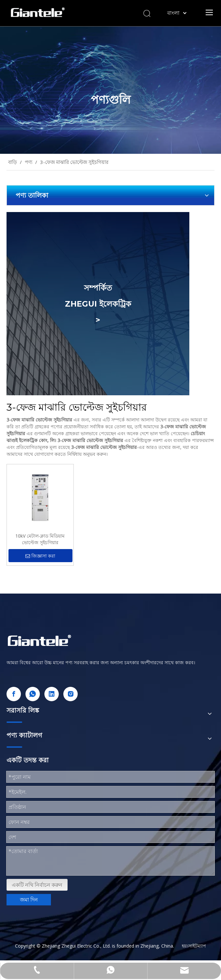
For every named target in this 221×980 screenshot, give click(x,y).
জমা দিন (29, 900)
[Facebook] (14, 694)
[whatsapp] (33, 694)
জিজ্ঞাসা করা (40, 556)
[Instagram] (71, 694)
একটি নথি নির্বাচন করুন (37, 885)
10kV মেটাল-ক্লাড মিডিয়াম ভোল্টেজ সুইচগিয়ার (40, 539)
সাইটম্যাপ (197, 946)
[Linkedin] (52, 694)
